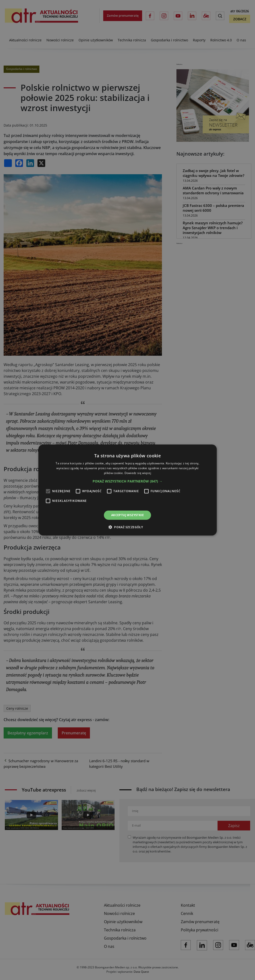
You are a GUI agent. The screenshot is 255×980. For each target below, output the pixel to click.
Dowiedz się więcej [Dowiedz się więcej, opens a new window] (138, 473)
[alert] (127, 490)
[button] (127, 481)
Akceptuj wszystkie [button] (127, 515)
